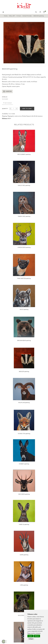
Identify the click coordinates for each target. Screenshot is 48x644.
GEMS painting (24, 555)
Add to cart (27, 109)
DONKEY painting (24, 464)
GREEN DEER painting (24, 247)
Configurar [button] (31, 639)
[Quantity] (13, 109)
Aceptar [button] (30, 636)
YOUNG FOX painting (24, 434)
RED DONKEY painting (24, 154)
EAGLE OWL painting (24, 185)
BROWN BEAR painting (24, 341)
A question (7, 91)
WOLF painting (24, 309)
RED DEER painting (24, 494)
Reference (5, 118)
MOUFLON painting (24, 403)
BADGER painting (24, 372)
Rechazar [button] (37, 636)
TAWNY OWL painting (24, 216)
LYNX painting (24, 585)
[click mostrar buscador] (36, 12)
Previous (2, 43)
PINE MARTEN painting (24, 278)
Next (46, 43)
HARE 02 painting (24, 524)
